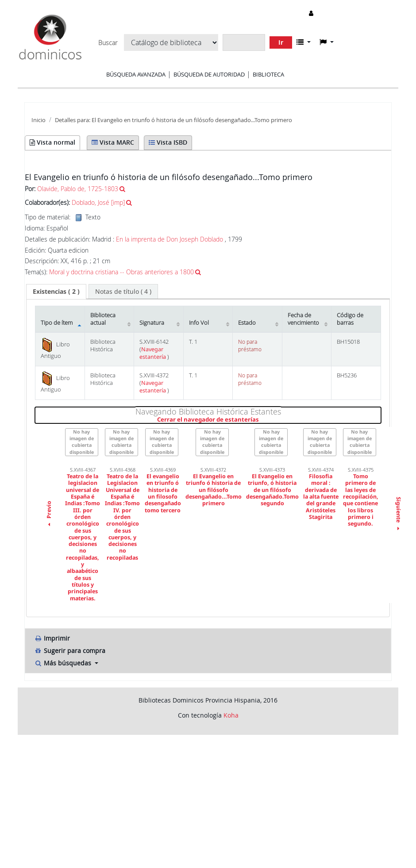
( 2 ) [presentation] (56, 291)
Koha (231, 715)
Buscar (108, 43)
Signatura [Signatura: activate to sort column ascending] (152, 323)
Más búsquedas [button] (64, 663)
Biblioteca (268, 74)
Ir (281, 42)
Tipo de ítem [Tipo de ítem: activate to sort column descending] (57, 323)
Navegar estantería (153, 353)
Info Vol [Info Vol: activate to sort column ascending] (199, 323)
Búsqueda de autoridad (209, 74)
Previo (49, 515)
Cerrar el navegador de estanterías (261, 420)
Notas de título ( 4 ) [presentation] (123, 291)
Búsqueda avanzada (136, 74)
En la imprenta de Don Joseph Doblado (169, 239)
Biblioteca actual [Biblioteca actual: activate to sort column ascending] (103, 319)
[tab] (56, 292)
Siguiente (398, 515)
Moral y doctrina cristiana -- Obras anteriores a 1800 (121, 272)
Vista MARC (113, 142)
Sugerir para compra (70, 651)
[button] (304, 42)
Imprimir (52, 638)
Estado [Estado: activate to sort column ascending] (247, 323)
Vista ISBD (168, 142)
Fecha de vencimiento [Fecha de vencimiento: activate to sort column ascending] (303, 319)
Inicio (39, 120)
